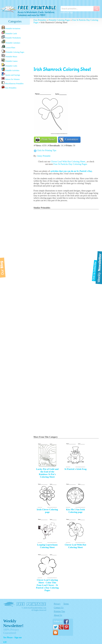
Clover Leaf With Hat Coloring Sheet (68, 161)
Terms (66, 604)
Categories (15, 21)
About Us (58, 615)
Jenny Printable (44, 156)
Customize (72, 139)
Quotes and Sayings (11, 74)
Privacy (57, 604)
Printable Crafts (9, 65)
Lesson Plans (8, 47)
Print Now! (48, 139)
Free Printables (40, 20)
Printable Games (10, 60)
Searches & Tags (67, 13)
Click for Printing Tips (47, 150)
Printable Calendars (11, 42)
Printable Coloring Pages (13, 51)
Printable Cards (9, 32)
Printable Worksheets (11, 37)
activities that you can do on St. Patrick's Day (71, 171)
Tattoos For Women (11, 79)
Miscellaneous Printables (13, 83)
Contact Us (59, 608)
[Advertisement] (66, 45)
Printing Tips (59, 611)
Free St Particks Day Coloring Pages (70, 164)
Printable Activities (10, 70)
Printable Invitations (11, 28)
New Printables (9, 87)
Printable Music (9, 56)
